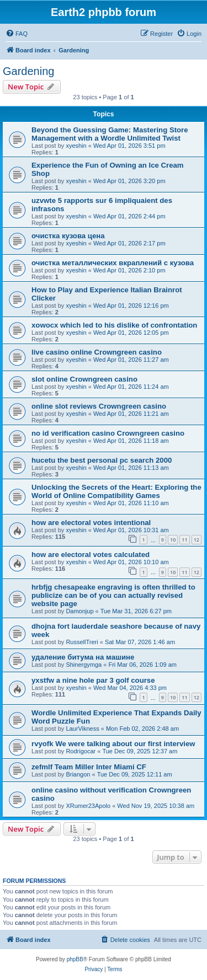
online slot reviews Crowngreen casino (99, 406)
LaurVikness (82, 729)
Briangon (78, 774)
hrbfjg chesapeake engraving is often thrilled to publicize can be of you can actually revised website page (113, 595)
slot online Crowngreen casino (84, 379)
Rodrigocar (81, 751)
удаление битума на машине (83, 657)
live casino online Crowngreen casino (97, 352)
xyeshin (76, 146)
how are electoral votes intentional (91, 523)
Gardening (28, 71)
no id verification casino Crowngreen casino (108, 433)
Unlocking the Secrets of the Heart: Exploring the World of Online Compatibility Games (116, 491)
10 (173, 540)
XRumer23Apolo (88, 806)
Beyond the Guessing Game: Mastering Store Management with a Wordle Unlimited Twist (110, 134)
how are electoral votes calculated (91, 555)
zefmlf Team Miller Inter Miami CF (89, 767)
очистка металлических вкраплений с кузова (113, 263)
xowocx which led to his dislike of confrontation (114, 325)
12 (197, 540)
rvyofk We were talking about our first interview (113, 744)
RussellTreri (82, 642)
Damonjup (79, 611)
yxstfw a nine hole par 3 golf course (93, 680)
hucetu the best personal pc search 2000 (102, 460)
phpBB (75, 959)
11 (184, 540)
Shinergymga (84, 665)
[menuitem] (17, 34)
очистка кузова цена (68, 236)
